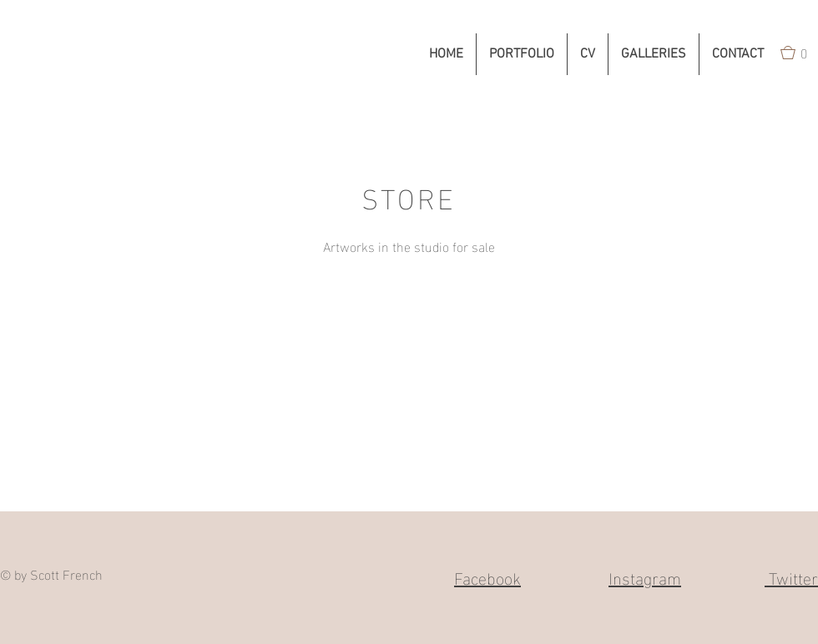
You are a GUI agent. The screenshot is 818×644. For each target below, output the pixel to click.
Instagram (645, 576)
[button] (522, 54)
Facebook (487, 576)
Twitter (791, 576)
